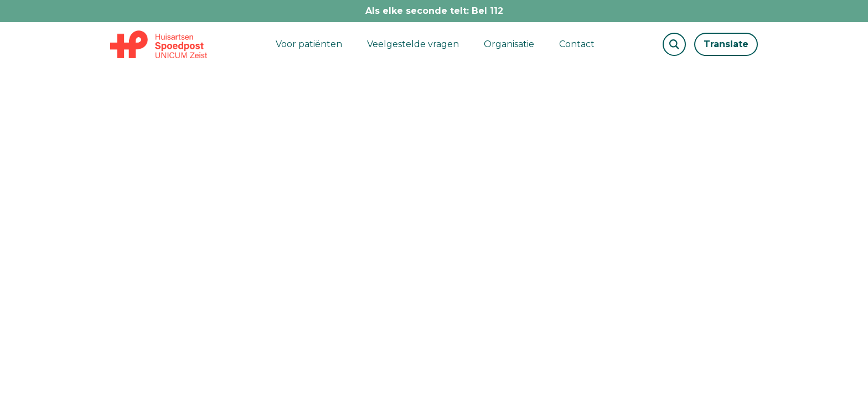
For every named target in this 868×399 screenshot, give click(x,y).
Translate (726, 44)
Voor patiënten (309, 44)
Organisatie (509, 44)
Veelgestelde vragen (413, 44)
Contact (577, 44)
